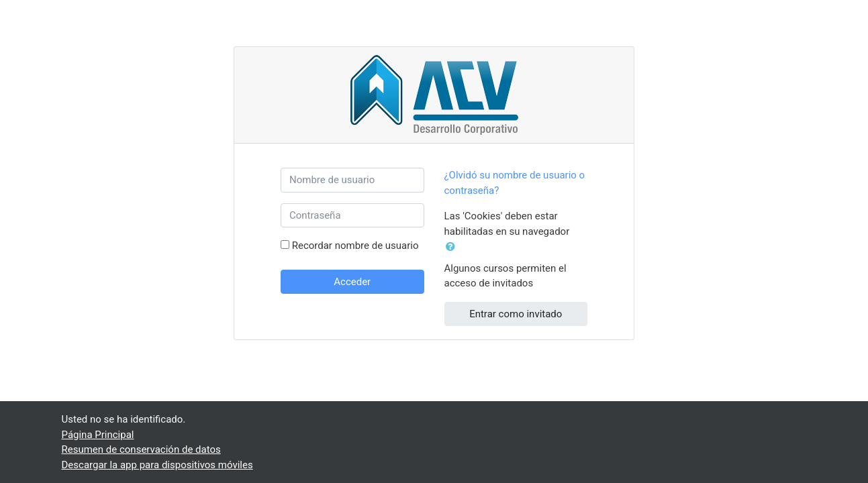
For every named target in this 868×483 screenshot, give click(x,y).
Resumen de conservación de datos (141, 449)
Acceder (352, 282)
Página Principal (98, 435)
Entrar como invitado (516, 314)
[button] (453, 247)
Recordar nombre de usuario (355, 246)
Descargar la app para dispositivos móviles (157, 465)
